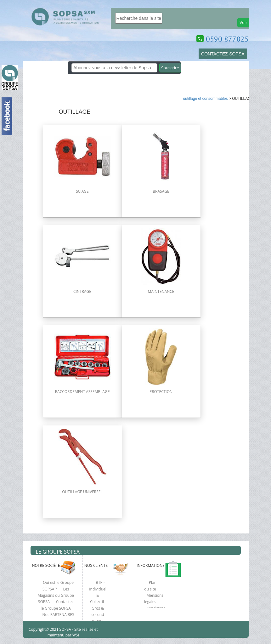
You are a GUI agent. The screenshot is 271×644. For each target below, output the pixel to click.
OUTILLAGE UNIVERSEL (82, 492)
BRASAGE (161, 191)
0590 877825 (227, 39)
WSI (75, 635)
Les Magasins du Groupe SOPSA (56, 596)
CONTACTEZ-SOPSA (223, 54)
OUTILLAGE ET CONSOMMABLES (205, 99)
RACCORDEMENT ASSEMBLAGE (82, 392)
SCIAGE (82, 191)
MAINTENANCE (161, 291)
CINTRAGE (82, 291)
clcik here (263, 221)
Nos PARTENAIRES (58, 615)
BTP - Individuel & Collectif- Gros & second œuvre (98, 602)
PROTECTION (161, 392)
